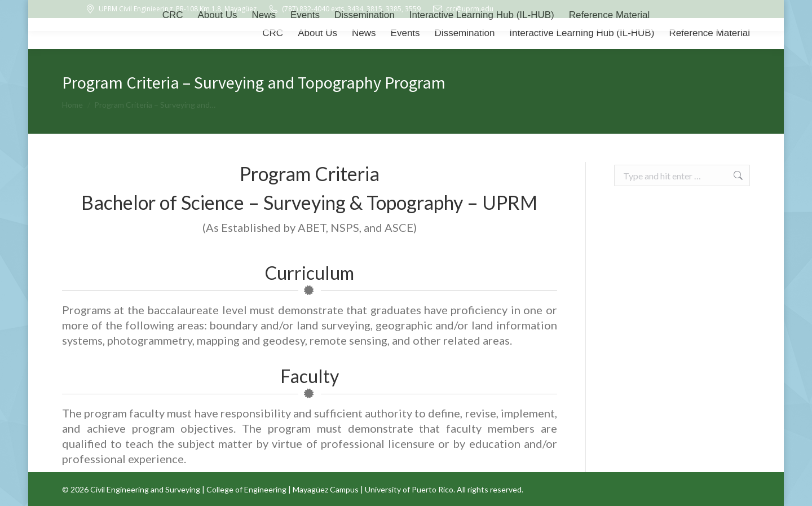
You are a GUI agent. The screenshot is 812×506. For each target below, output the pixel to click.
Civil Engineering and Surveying (145, 489)
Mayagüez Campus (326, 489)
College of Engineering (246, 489)
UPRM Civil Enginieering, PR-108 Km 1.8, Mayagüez (171, 9)
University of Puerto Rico (409, 489)
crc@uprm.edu (463, 9)
